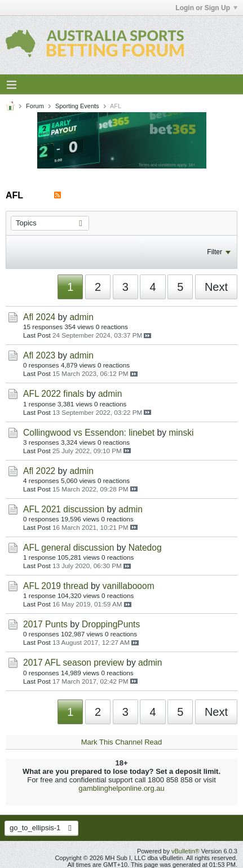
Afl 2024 (39, 317)
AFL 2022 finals (54, 394)
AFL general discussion (69, 548)
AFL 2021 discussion (64, 509)
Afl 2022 (39, 471)
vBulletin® (185, 851)
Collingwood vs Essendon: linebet (89, 433)
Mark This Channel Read (122, 742)
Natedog (145, 548)
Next (216, 287)
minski (181, 433)
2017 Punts (45, 624)
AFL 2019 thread (56, 586)
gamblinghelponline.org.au (121, 788)
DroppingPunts (111, 624)
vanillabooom (129, 586)
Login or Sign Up (206, 8)
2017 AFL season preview (74, 663)
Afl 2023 (39, 355)
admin (81, 317)
